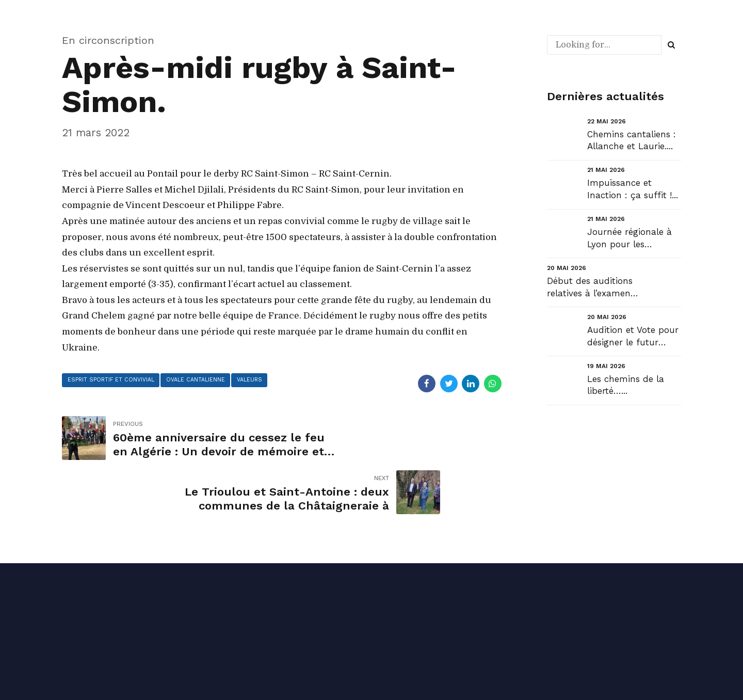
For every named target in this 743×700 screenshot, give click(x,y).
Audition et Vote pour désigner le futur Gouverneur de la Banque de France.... (633, 337)
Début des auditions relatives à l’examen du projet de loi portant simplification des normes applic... (593, 288)
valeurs (261, 380)
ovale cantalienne (204, 380)
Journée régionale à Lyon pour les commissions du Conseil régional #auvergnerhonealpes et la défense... (633, 239)
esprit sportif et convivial (114, 380)
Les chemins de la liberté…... (626, 385)
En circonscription (108, 40)
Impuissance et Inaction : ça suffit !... (633, 189)
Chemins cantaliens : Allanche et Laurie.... (632, 140)
